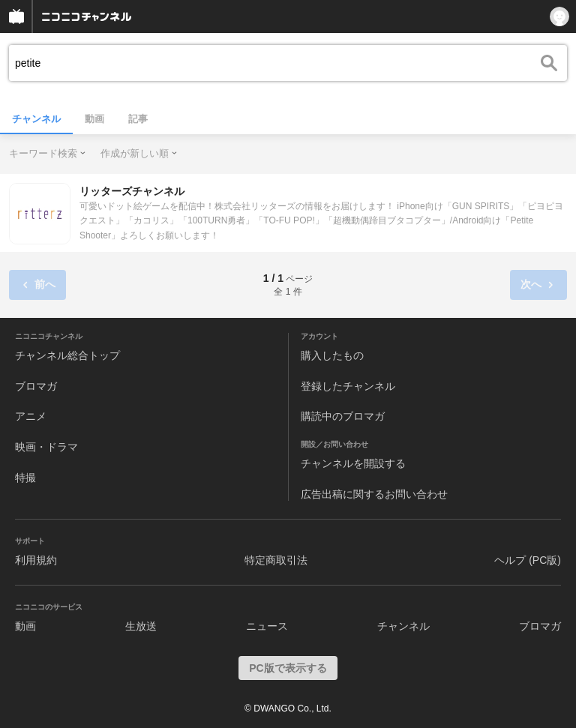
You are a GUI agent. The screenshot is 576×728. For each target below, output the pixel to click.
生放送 (141, 626)
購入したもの (332, 355)
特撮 (25, 478)
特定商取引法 (276, 560)
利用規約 (36, 560)
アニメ (31, 416)
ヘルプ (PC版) (528, 560)
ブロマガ (36, 386)
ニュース (267, 626)
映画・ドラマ (46, 447)
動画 (94, 119)
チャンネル (36, 119)
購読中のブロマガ (343, 416)
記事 (138, 119)
